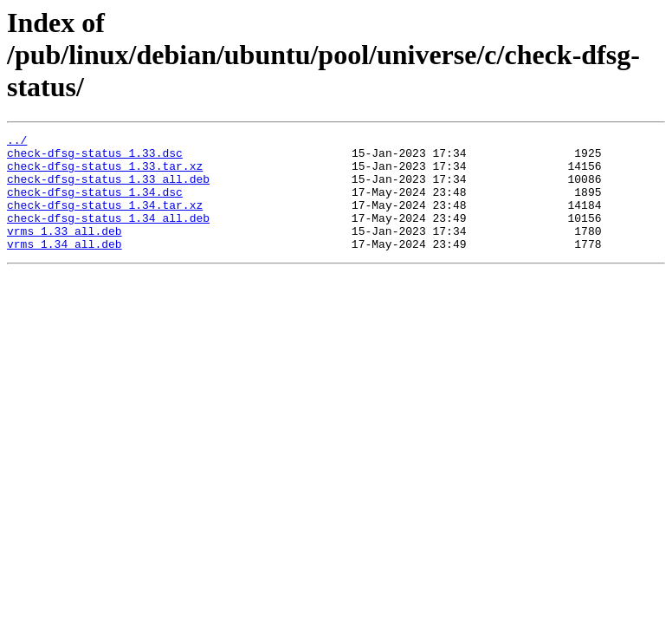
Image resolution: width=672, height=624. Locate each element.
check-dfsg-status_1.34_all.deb (108, 236)
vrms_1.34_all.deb (65, 267)
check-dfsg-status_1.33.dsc (95, 158)
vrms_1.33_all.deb (65, 251)
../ (17, 142)
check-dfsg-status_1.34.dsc (95, 205)
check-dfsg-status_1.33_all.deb (108, 189)
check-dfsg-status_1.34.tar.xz (105, 220)
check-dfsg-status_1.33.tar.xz (105, 173)
